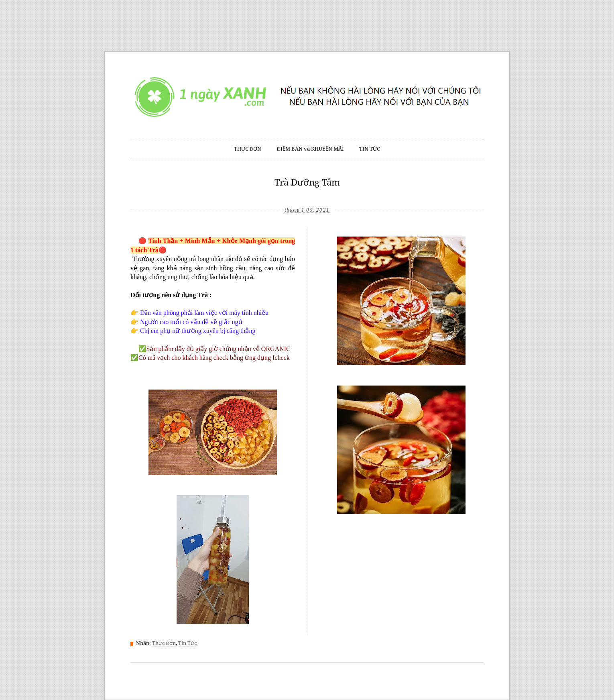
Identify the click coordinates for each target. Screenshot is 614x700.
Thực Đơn (164, 643)
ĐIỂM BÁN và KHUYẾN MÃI (310, 149)
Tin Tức (187, 643)
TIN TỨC (370, 149)
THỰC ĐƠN (248, 149)
